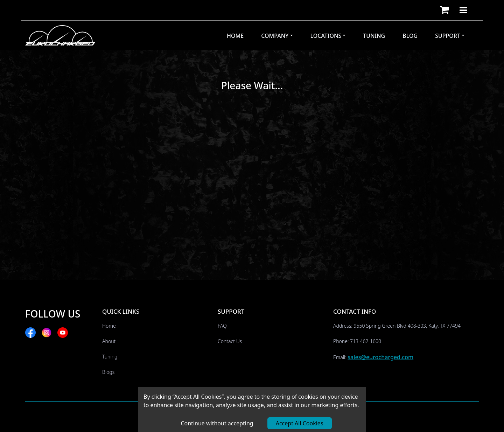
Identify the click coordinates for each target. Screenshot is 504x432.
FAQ (222, 326)
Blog (410, 36)
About (109, 341)
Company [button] (275, 36)
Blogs (108, 372)
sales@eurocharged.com (380, 357)
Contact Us (230, 341)
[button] (444, 10)
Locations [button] (326, 36)
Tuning (374, 36)
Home (235, 36)
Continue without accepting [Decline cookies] (217, 423)
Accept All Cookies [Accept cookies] (300, 423)
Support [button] (448, 36)
